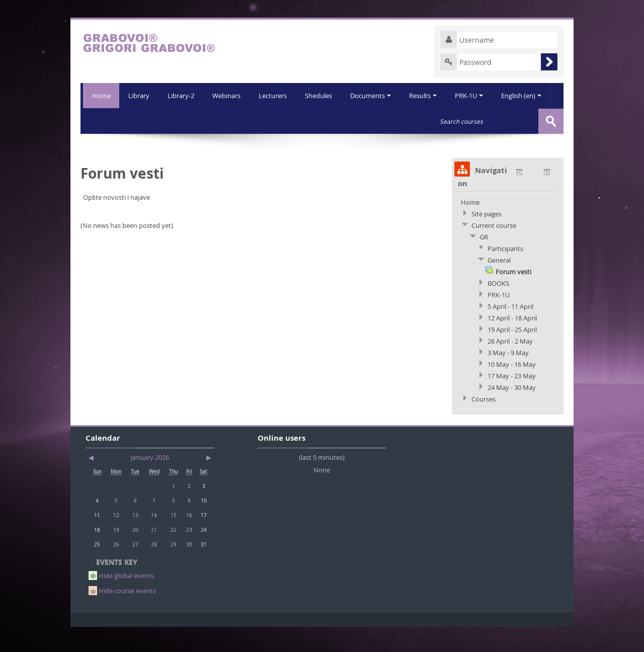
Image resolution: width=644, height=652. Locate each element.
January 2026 (150, 482)
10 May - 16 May (512, 389)
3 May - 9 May (508, 377)
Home (100, 96)
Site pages (487, 238)
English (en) (501, 121)
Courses (484, 424)
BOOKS (498, 308)
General (499, 285)
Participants (505, 273)
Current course (494, 250)
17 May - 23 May (512, 400)
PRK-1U (448, 121)
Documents (347, 121)
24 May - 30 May (512, 412)
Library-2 (154, 121)
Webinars (200, 121)
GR (484, 262)
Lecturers (248, 121)
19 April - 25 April (512, 354)
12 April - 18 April (512, 343)
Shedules (294, 121)
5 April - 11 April (510, 331)
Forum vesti (513, 296)
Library (111, 121)
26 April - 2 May (510, 366)
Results (401, 121)
